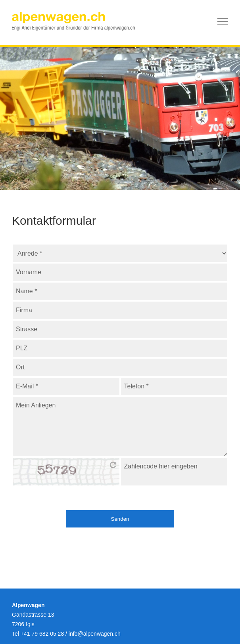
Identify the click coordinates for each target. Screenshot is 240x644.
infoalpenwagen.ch (95, 634)
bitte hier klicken (113, 465)
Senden (120, 519)
